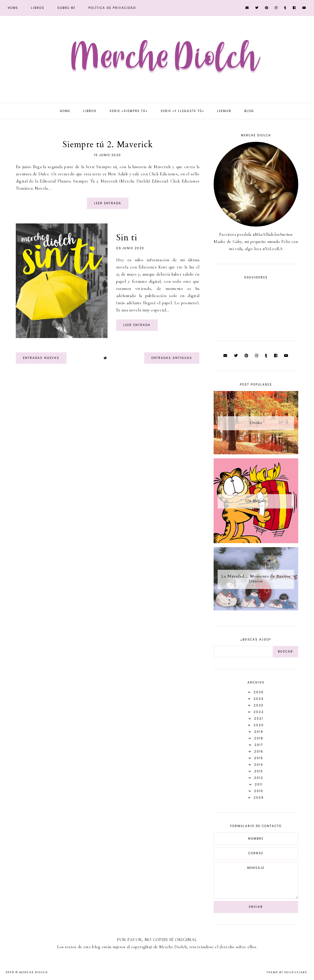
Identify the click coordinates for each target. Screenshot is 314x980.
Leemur (224, 111)
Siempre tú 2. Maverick (108, 145)
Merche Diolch (34, 972)
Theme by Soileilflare (287, 972)
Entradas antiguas (172, 358)
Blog (249, 111)
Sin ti (127, 238)
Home (13, 8)
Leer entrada (108, 203)
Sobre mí (66, 8)
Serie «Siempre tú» (129, 111)
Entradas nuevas (41, 358)
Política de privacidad (112, 8)
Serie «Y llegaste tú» (182, 111)
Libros (38, 8)
